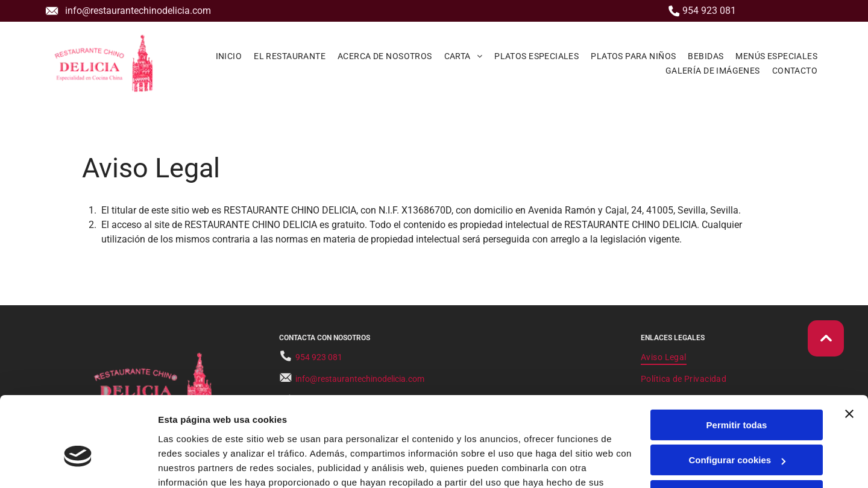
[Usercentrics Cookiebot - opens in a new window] (78, 464)
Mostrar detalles (193, 464)
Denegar (737, 430)
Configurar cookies (737, 394)
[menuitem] (229, 55)
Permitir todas (737, 359)
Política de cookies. (246, 431)
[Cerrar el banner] (849, 348)
